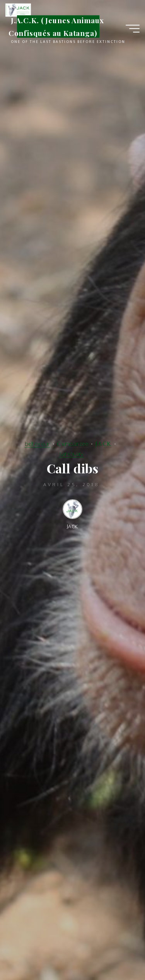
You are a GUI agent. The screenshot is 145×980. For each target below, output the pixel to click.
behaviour (37, 444)
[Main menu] (133, 29)
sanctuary (71, 454)
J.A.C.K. (103, 444)
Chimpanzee (72, 444)
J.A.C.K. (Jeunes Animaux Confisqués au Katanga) (56, 26)
